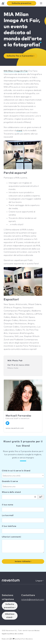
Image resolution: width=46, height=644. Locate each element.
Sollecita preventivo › (10, 606)
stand (19, 131)
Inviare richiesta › (23, 561)
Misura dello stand (11, 492)
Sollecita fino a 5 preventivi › (21, 56)
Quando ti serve (10, 481)
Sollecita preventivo (22, 3)
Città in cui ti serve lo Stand (16, 471)
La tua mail (8, 515)
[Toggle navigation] (41, 3)
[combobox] (23, 476)
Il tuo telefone (9, 526)
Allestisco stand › (10, 616)
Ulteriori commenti (11, 537)
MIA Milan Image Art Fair (16, 71)
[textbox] (22, 476)
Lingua (39, 581)
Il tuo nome (8, 505)
